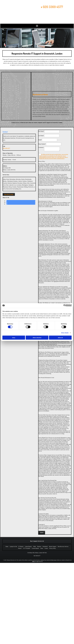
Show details (65, 333)
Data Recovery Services (63, 547)
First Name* (41, 131)
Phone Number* (42, 144)
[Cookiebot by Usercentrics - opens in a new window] (65, 306)
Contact (46, 548)
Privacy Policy (53, 548)
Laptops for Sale (13, 547)
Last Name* (41, 136)
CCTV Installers (27, 548)
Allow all (60, 338)
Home (7, 547)
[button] (9, 194)
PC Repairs (21, 547)
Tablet (34, 547)
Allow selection (37, 338)
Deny (14, 338)
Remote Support (53, 547)
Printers (20, 548)
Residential (45, 547)
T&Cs (33, 561)
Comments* (41, 147)
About (42, 548)
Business (39, 547)
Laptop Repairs (28, 547)
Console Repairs (35, 548)
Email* (40, 140)
